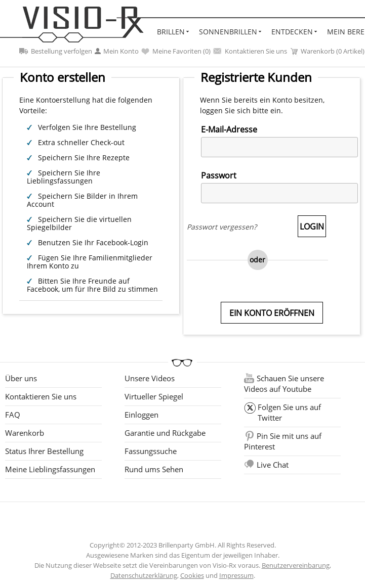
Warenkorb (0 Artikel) (327, 51)
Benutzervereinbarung (296, 565)
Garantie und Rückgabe (165, 433)
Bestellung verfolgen (56, 51)
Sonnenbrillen (228, 32)
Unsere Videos (150, 378)
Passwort (219, 175)
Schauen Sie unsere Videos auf (284, 383)
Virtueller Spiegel (154, 396)
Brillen (171, 32)
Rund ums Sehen (154, 469)
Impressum (236, 575)
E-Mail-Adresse (229, 129)
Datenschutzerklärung (144, 575)
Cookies (192, 575)
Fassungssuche (151, 451)
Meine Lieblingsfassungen (50, 469)
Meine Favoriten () (176, 51)
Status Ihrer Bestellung (44, 451)
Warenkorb (25, 433)
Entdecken (292, 32)
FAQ (13, 415)
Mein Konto (117, 51)
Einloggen (141, 415)
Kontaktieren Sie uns (250, 51)
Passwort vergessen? (222, 227)
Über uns (21, 378)
